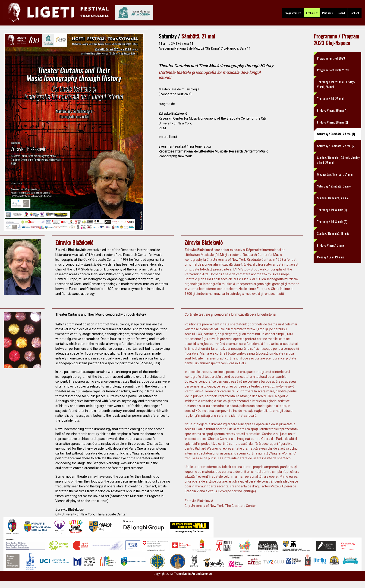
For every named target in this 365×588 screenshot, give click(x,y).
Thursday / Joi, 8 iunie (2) (332, 221)
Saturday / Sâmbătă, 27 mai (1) (336, 134)
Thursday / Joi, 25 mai (330, 98)
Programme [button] (292, 13)
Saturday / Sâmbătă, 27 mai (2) (336, 146)
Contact (354, 13)
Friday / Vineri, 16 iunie (331, 245)
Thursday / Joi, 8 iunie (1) (332, 210)
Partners (327, 13)
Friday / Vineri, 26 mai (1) (332, 110)
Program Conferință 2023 (333, 70)
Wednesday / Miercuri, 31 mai (335, 174)
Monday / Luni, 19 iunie (330, 257)
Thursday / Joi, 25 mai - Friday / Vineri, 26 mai (336, 84)
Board (341, 13)
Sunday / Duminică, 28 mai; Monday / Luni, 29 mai (338, 160)
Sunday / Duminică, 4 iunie (333, 198)
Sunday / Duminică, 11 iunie (333, 233)
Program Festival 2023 (331, 58)
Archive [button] (310, 13)
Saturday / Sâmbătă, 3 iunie (334, 186)
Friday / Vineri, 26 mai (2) (332, 122)
